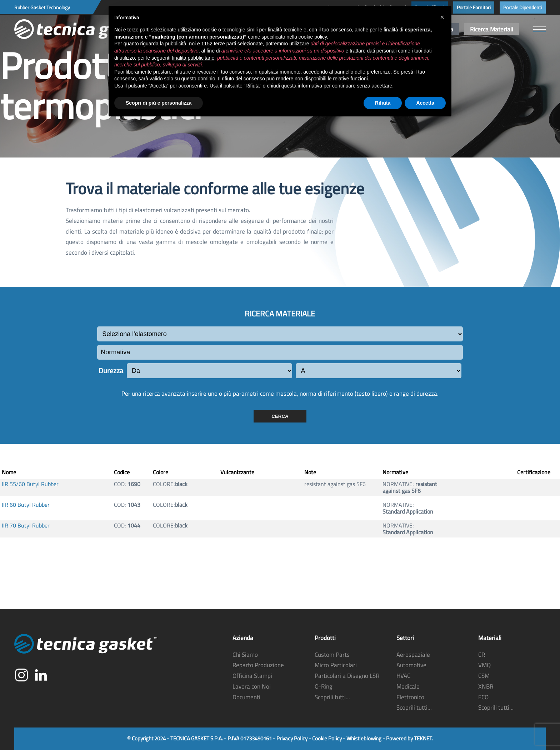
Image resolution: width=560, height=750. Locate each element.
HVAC (403, 676)
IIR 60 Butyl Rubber (26, 505)
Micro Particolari (336, 665)
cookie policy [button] (313, 37)
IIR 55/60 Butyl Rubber (30, 484)
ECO (483, 697)
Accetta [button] (425, 103)
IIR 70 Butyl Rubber (26, 526)
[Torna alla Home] (86, 29)
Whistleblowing (364, 739)
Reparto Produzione (258, 665)
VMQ (484, 665)
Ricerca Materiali (492, 29)
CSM (484, 676)
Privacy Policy (292, 739)
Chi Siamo (245, 655)
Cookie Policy (327, 739)
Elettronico (410, 697)
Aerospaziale (413, 655)
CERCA (280, 416)
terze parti (225, 44)
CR (482, 655)
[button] (539, 29)
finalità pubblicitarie (193, 58)
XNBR (486, 686)
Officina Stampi (252, 676)
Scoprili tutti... (332, 697)
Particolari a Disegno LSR (347, 676)
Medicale (408, 686)
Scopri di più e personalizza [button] (159, 103)
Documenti (246, 697)
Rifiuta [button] (383, 103)
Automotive (411, 665)
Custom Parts (332, 655)
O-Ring (324, 686)
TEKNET (423, 739)
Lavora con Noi (252, 686)
